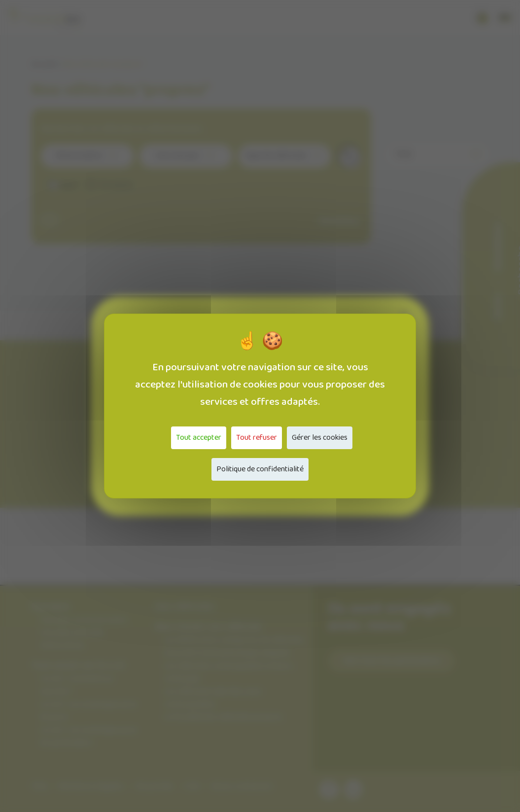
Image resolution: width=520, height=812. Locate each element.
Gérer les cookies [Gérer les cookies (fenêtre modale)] (320, 438)
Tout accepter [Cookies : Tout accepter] (199, 438)
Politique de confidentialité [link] (260, 469)
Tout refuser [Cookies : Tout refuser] (257, 438)
